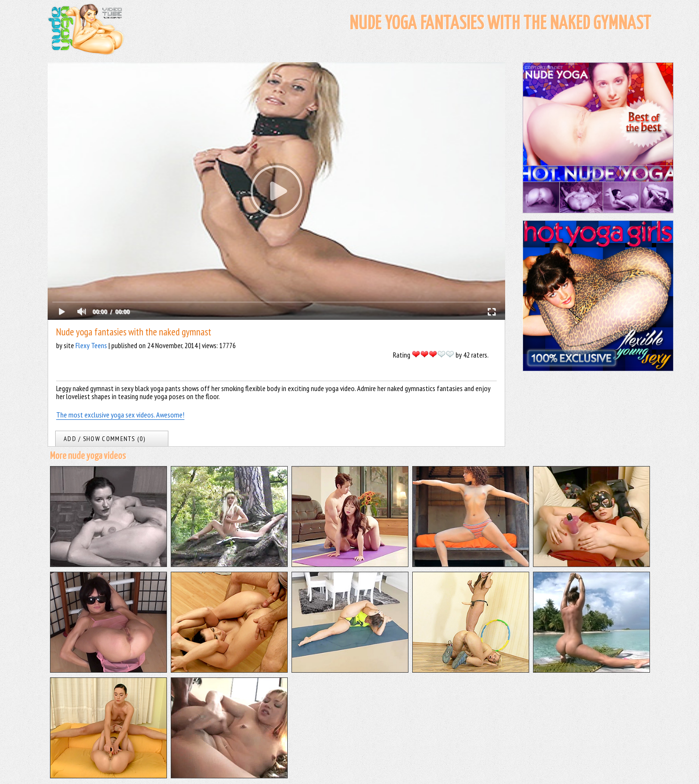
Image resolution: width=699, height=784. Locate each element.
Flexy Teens (91, 345)
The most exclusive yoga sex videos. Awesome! (120, 415)
